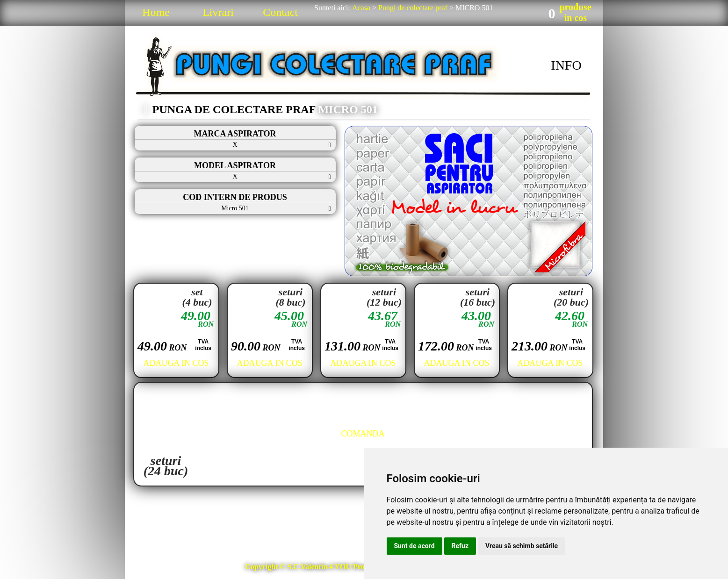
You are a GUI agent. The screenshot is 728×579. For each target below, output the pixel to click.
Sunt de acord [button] (414, 546)
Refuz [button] (460, 546)
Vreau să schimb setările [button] (522, 546)
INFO (566, 65)
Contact (280, 12)
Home (156, 12)
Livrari (218, 12)
